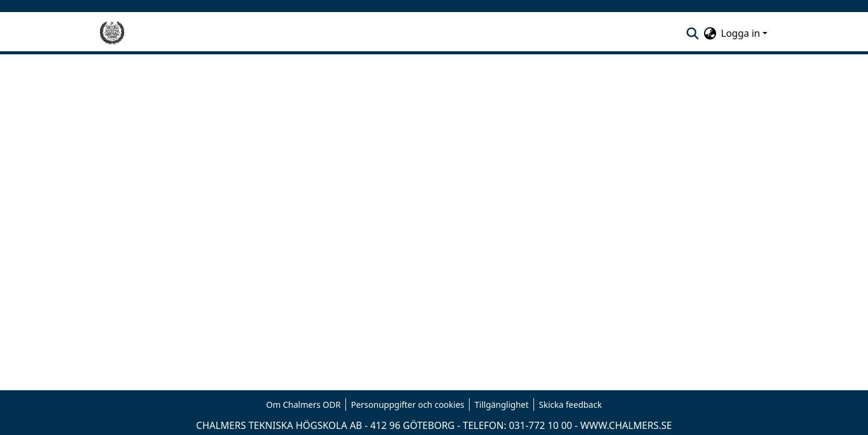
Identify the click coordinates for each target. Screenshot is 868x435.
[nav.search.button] (692, 33)
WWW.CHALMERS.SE (626, 425)
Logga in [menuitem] (741, 33)
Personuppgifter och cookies (407, 405)
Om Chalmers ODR (304, 405)
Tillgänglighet (502, 405)
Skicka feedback (570, 405)
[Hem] (112, 33)
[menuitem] (710, 33)
